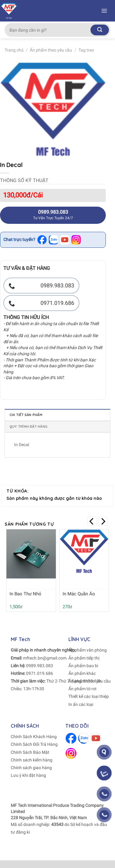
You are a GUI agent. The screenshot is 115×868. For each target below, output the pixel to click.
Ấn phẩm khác (82, 673)
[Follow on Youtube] (96, 738)
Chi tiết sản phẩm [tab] (26, 415)
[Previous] (92, 521)
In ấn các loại (81, 704)
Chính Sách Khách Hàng (34, 737)
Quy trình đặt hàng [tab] (29, 426)
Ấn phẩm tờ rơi (82, 689)
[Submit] (100, 30)
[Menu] (104, 11)
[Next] (103, 521)
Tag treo (86, 50)
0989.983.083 (40, 666)
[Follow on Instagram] (71, 753)
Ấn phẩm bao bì (83, 666)
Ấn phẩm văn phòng (88, 650)
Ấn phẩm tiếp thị (84, 658)
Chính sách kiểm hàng (32, 760)
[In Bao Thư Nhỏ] (31, 554)
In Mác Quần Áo (79, 594)
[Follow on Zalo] (84, 738)
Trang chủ (14, 50)
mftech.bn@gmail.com (45, 658)
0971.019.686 (40, 673)
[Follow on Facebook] (71, 738)
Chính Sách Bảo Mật (30, 752)
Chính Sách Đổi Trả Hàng (34, 744)
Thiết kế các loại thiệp (89, 696)
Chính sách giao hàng (31, 768)
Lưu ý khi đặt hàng (28, 775)
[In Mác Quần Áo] (84, 551)
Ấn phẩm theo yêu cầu (51, 50)
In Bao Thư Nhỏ (25, 594)
